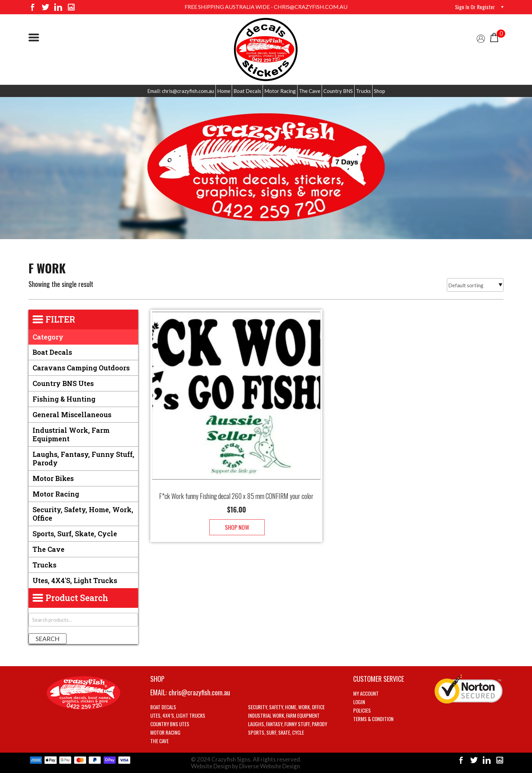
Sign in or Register (475, 7)
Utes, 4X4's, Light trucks (75, 580)
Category (48, 337)
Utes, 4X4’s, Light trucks (178, 715)
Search (47, 639)
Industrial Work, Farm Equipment (71, 434)
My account (366, 693)
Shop (379, 91)
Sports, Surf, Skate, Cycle (75, 534)
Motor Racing (280, 91)
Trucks (363, 91)
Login (359, 702)
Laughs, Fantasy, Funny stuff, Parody (83, 458)
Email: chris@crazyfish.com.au (181, 91)
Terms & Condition (373, 719)
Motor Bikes (53, 478)
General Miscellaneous (72, 414)
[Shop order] (475, 285)
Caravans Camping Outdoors (81, 368)
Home (224, 91)
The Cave (310, 91)
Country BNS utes (63, 383)
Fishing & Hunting (64, 399)
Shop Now (236, 520)
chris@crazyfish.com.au (199, 692)
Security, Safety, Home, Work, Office (83, 514)
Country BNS (338, 91)
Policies (362, 710)
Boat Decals (247, 91)
